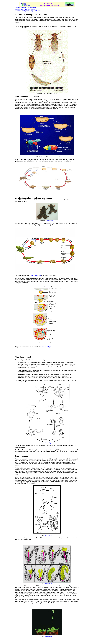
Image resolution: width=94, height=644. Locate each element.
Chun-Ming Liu (48, 583)
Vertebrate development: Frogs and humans (28, 11)
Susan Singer (48, 443)
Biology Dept (26, 4)
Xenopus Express (50, 221)
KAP (25, 3)
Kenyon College (27, 5)
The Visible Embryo (45, 347)
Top (47, 642)
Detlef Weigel (48, 637)
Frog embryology (36, 275)
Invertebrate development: (26, 9)
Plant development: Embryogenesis (25, 8)
